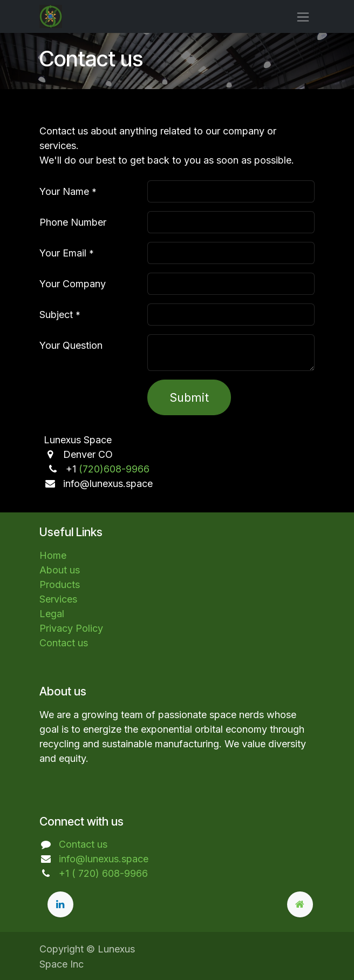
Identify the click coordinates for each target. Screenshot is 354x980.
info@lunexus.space (104, 859)
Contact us (64, 643)
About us (60, 570)
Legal (52, 614)
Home (53, 555)
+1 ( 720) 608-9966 (103, 873)
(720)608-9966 (114, 469)
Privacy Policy (71, 628)
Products (60, 584)
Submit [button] (189, 397)
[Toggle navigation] (303, 16)
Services (58, 599)
